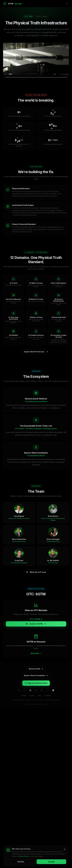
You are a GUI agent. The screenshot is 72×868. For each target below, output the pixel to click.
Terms (32, 696)
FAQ (40, 696)
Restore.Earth (36, 669)
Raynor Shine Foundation (36, 675)
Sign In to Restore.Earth (36, 683)
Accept (51, 862)
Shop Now (36, 653)
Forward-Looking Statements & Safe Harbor (36, 704)
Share (48, 696)
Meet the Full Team (36, 572)
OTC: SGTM (36, 619)
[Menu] (67, 4)
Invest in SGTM (36, 624)
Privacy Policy (24, 856)
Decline (21, 862)
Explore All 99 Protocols (36, 352)
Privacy (24, 696)
